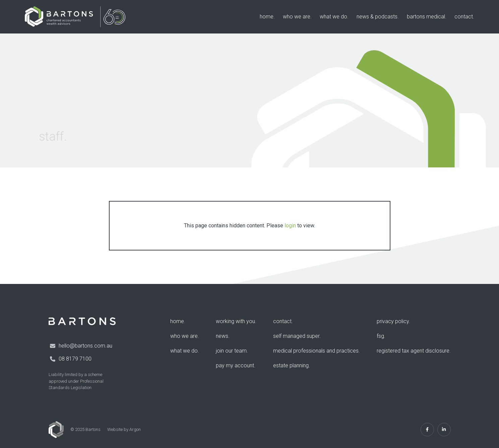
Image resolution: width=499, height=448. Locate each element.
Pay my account (235, 365)
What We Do (333, 17)
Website (115, 429)
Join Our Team (231, 351)
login (290, 226)
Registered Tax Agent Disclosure (413, 351)
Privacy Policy (393, 321)
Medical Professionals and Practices (316, 351)
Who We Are (297, 17)
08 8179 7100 (75, 359)
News (222, 336)
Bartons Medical (426, 17)
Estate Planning (291, 365)
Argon (135, 429)
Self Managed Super (296, 336)
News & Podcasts (377, 17)
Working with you (235, 321)
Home (267, 17)
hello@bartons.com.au (85, 346)
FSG (380, 336)
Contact (464, 17)
